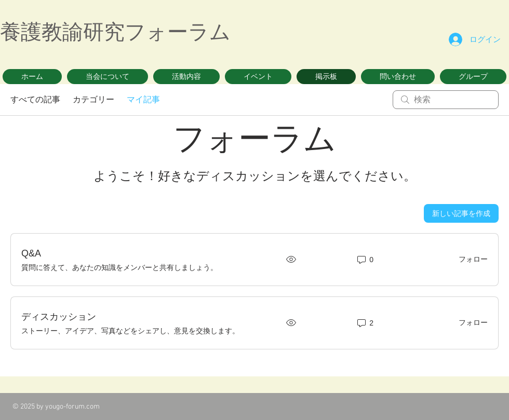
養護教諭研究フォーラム (115, 32)
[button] (108, 77)
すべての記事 (35, 99)
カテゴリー (93, 99)
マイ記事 (143, 99)
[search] (446, 100)
